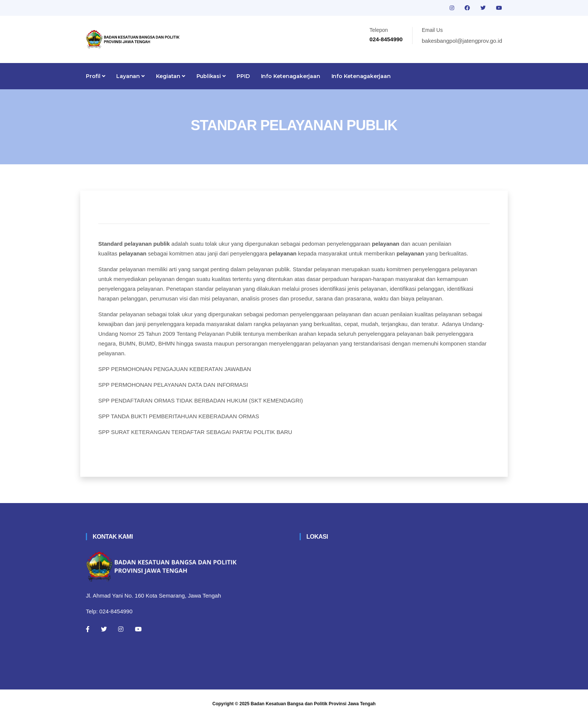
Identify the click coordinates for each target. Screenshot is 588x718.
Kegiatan (171, 76)
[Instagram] (121, 629)
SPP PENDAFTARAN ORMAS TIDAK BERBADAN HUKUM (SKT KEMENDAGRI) (201, 400)
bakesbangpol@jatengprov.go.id (462, 41)
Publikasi (211, 76)
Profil (95, 76)
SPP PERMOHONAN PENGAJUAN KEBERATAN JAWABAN (175, 369)
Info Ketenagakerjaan (291, 76)
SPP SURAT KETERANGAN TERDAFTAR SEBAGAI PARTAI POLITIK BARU (195, 432)
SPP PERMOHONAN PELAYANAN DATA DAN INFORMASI (173, 385)
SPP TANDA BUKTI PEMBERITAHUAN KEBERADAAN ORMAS (179, 416)
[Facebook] (88, 629)
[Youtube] (138, 629)
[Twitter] (104, 629)
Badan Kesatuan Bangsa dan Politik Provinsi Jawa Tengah (313, 704)
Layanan (130, 76)
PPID (243, 76)
